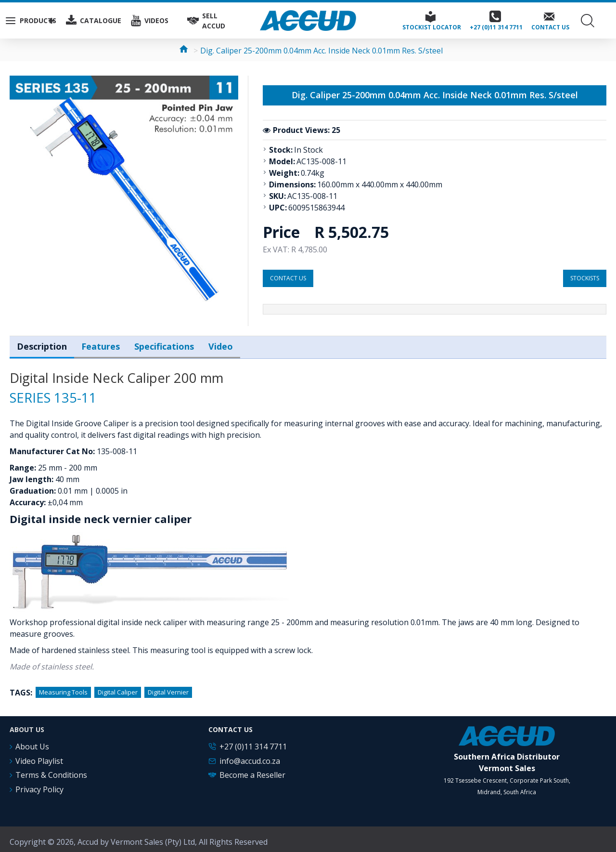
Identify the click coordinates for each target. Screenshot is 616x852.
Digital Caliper (118, 687)
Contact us (288, 278)
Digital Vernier (168, 687)
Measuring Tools (63, 687)
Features (101, 344)
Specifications (164, 344)
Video (221, 344)
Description (42, 344)
